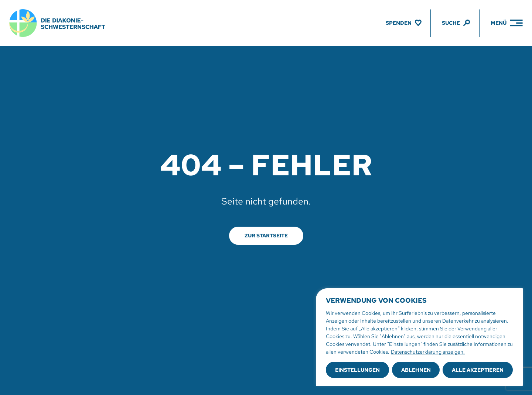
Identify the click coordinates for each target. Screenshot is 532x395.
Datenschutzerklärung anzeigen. (428, 352)
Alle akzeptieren (478, 370)
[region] (419, 337)
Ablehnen (416, 370)
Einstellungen (357, 370)
